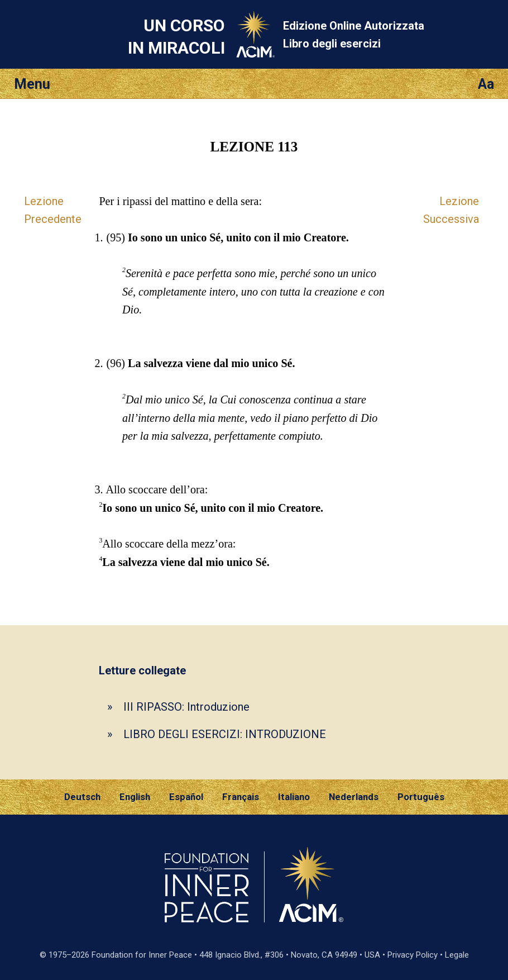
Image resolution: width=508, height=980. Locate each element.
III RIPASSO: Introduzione (186, 707)
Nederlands (354, 797)
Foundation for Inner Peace (142, 955)
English (135, 797)
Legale (457, 955)
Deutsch (82, 797)
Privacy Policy (413, 955)
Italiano (294, 797)
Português (421, 797)
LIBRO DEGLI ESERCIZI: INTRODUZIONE (225, 734)
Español (186, 797)
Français (241, 797)
